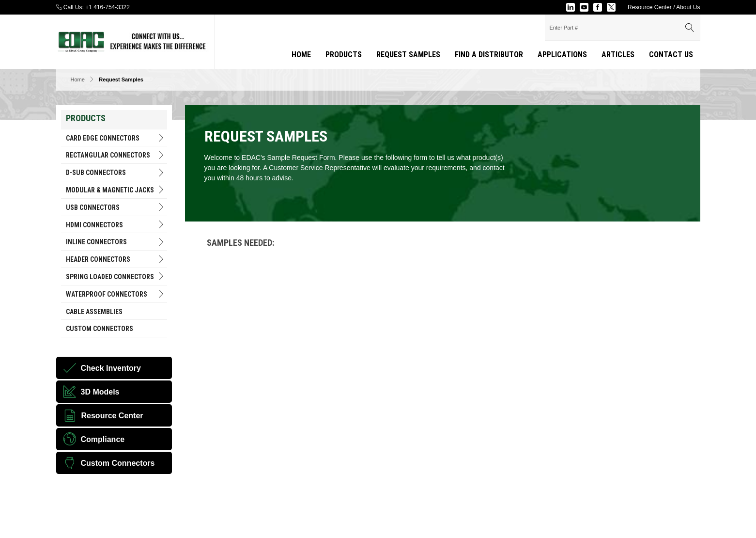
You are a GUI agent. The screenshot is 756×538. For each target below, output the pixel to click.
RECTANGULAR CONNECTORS (116, 155)
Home (301, 55)
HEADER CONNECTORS (116, 260)
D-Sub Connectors (116, 173)
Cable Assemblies (94, 312)
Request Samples (408, 55)
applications (562, 55)
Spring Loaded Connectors (116, 277)
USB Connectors (116, 207)
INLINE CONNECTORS (116, 242)
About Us (688, 7)
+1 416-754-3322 (108, 7)
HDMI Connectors (116, 225)
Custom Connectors (100, 329)
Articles (618, 55)
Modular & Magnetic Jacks (116, 190)
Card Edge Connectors (116, 138)
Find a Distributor (489, 55)
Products (344, 55)
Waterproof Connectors (116, 294)
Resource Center (650, 7)
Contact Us (671, 55)
